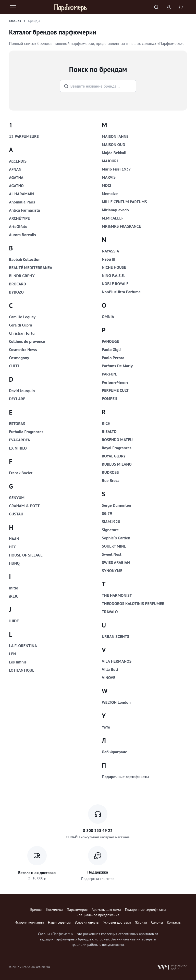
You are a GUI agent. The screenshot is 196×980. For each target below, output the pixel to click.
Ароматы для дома (106, 910)
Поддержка (98, 872)
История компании (29, 922)
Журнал (141, 922)
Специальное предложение (98, 915)
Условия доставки (117, 922)
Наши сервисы (59, 922)
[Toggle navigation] (13, 7)
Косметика (54, 910)
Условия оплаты (87, 922)
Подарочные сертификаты (145, 910)
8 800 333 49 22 (98, 830)
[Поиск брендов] (98, 86)
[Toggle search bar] (156, 7)
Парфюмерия (77, 910)
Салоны (157, 922)
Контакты (174, 922)
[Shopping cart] (181, 7)
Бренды (36, 910)
